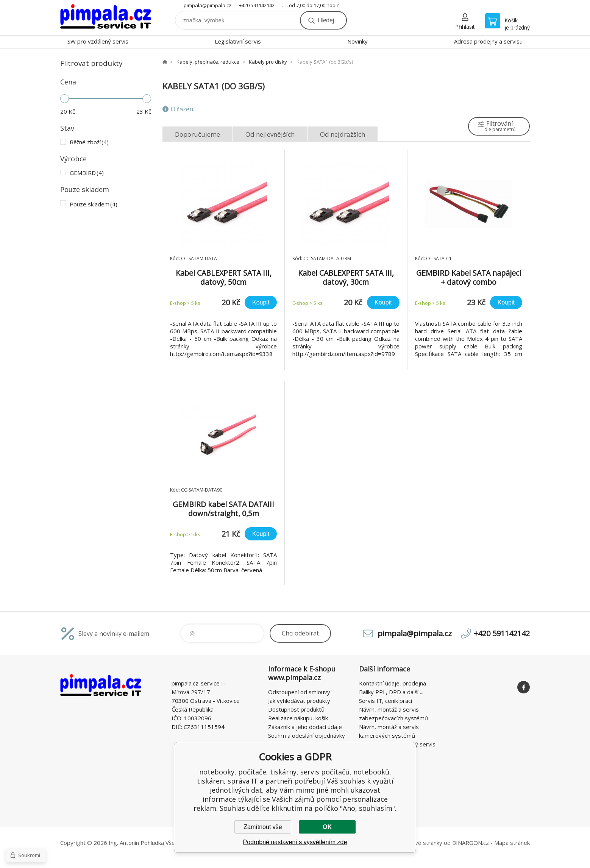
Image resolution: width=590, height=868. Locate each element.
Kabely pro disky (268, 62)
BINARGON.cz (471, 843)
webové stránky (421, 843)
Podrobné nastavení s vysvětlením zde (295, 842)
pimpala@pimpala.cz (208, 5)
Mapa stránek (512, 843)
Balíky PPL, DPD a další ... (391, 692)
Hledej (326, 20)
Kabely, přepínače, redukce (208, 62)
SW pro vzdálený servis (98, 41)
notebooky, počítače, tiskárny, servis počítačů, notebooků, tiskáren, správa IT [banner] (106, 18)
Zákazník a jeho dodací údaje (305, 727)
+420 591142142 (257, 5)
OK (327, 827)
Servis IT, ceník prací (386, 701)
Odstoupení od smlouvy (299, 692)
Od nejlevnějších (270, 134)
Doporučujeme (197, 134)
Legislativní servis (238, 41)
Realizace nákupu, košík (298, 718)
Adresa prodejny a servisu (488, 41)
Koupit (261, 302)
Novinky (357, 41)
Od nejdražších (343, 134)
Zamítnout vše (263, 827)
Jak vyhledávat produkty (299, 701)
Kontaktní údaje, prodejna (393, 683)
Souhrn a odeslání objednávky (307, 735)
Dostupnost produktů (296, 709)
